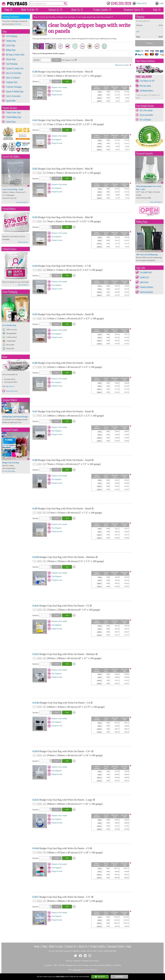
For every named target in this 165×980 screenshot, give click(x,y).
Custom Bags (11, 122)
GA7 (35, 411)
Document (132, 10)
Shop (7, 10)
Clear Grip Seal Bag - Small (13, 189)
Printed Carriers (9, 249)
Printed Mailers (9, 209)
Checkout (149, 43)
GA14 (36, 751)
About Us (75, 10)
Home (37, 946)
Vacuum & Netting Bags (15, 91)
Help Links (141, 268)
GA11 (36, 606)
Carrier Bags (11, 45)
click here (18, 24)
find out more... (23, 242)
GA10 (36, 557)
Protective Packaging (14, 87)
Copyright (48, 965)
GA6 (35, 363)
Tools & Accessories (13, 96)
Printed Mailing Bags (14, 117)
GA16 (36, 848)
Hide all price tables (122, 65)
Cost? (56, 60)
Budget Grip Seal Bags (67, 17)
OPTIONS (119, 977)
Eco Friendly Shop (9, 325)
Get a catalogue (145, 120)
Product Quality (97, 946)
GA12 (36, 654)
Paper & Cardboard (13, 78)
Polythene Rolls (12, 82)
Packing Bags (11, 41)
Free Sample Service (145, 106)
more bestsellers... (23, 202)
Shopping (140, 17)
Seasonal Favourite (144, 153)
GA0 (35, 72)
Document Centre (116, 946)
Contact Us (54, 10)
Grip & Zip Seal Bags (14, 73)
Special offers (11, 101)
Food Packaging (12, 64)
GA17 (36, 897)
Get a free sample (146, 110)
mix (34, 76)
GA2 (35, 169)
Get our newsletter (146, 115)
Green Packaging (10, 292)
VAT (138, 32)
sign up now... (10, 386)
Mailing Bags (11, 50)
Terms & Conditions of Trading (77, 961)
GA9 (35, 508)
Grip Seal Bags (10, 471)
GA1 (35, 120)
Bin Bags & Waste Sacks (15, 54)
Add (67, 81)
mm (45, 76)
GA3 (35, 217)
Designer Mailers (10, 400)
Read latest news (12, 391)
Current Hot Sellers (11, 156)
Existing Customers (11, 17)
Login (161, 3)
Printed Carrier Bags (13, 112)
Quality (101, 10)
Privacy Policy (94, 961)
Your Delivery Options (145, 61)
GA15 (36, 800)
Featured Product (10, 430)
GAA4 (36, 703)
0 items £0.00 (142, 3)
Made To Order (28, 10)
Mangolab (77, 970)
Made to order (56, 946)
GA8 (35, 460)
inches (39, 76)
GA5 (35, 314)
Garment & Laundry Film (15, 68)
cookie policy (60, 976)
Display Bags (11, 59)
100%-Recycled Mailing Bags (147, 255)
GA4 (35, 266)
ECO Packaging (12, 36)
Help (155, 10)
